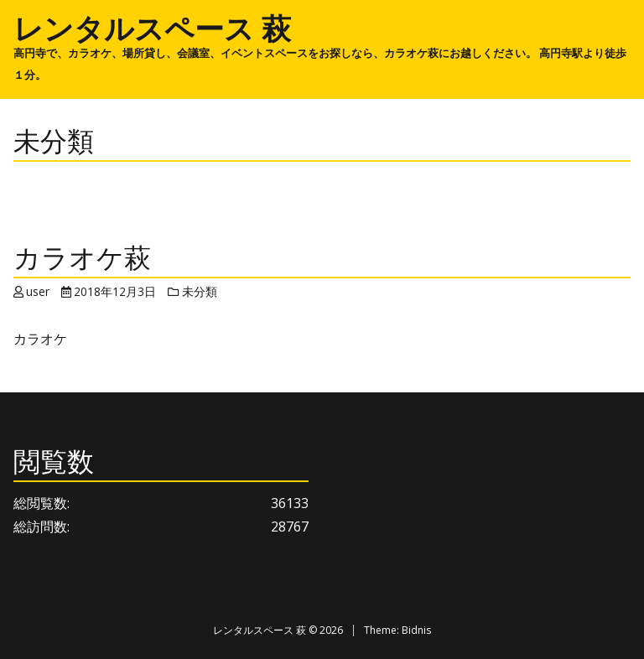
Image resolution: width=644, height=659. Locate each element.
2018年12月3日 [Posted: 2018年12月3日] (115, 291)
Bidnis (416, 630)
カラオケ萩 (82, 257)
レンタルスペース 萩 (152, 28)
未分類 (200, 291)
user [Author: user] (38, 291)
